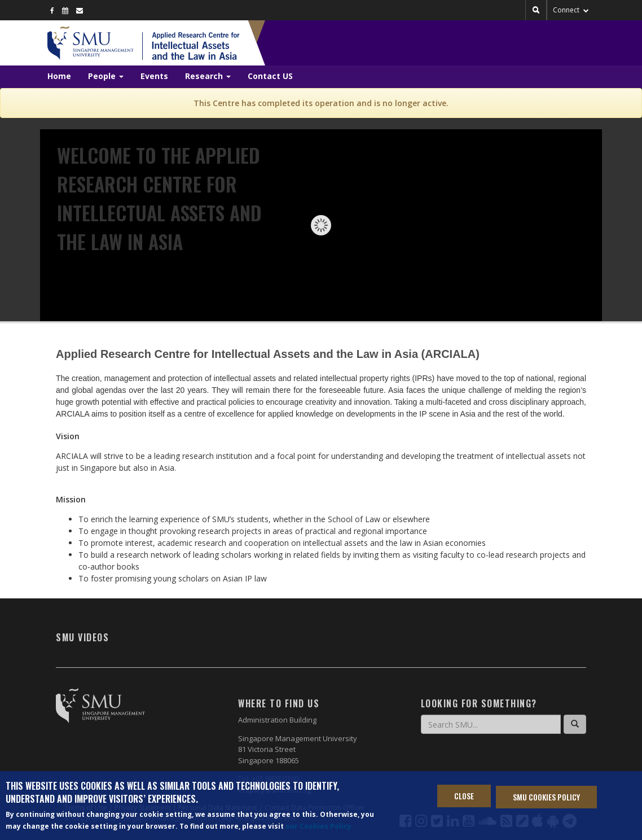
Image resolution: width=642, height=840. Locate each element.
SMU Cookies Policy (546, 797)
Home (59, 76)
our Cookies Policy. (320, 826)
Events (154, 76)
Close (464, 796)
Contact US (270, 76)
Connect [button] (571, 10)
